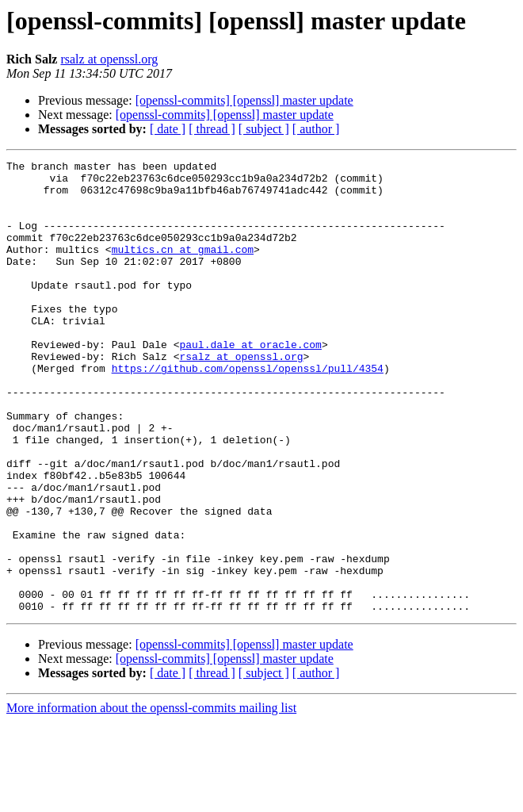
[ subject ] (264, 129)
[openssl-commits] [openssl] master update (244, 100)
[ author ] (316, 129)
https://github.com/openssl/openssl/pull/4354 (248, 411)
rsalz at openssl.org (109, 59)
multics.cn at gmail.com (183, 268)
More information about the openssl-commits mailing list (151, 798)
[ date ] (168, 129)
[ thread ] (212, 129)
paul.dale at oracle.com (250, 382)
